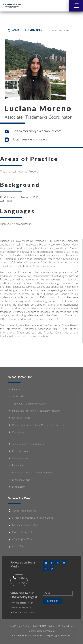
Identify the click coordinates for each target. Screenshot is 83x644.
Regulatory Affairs (22, 451)
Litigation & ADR (21, 418)
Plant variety (19, 465)
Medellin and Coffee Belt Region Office (32, 518)
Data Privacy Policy (19, 626)
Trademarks (18, 396)
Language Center (21, 480)
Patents (16, 389)
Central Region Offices (24, 511)
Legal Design (19, 487)
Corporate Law (20, 458)
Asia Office (18, 546)
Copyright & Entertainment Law (29, 404)
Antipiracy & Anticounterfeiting (29, 444)
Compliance (18, 432)
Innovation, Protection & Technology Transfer (36, 411)
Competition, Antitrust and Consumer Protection (38, 425)
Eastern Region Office (24, 532)
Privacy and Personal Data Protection (32, 472)
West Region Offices (23, 539)
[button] (76, 6)
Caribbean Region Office (25, 525)
